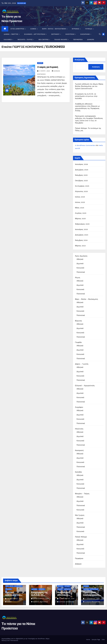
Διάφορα (91, 40)
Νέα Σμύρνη (44, 40)
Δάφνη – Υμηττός (11, 34)
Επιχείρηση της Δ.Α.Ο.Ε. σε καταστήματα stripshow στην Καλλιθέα (86, 96)
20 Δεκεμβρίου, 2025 (41, 599)
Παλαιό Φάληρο (61, 40)
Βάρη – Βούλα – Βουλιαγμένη (54, 29)
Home (88, 640)
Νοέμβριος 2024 (81, 240)
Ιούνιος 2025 (80, 202)
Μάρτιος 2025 (80, 219)
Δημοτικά (80, 264)
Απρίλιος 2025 (81, 213)
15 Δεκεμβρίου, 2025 (67, 599)
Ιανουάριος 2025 (81, 229)
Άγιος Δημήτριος (18, 29)
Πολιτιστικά (81, 272)
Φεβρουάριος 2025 (82, 224)
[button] (100, 34)
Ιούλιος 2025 (80, 197)
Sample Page (96, 640)
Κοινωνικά (80, 268)
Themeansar (14, 640)
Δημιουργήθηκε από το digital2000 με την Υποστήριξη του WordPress (23, 639)
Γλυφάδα (89, 29)
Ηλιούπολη (70, 34)
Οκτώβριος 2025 (81, 181)
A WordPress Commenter (85, 145)
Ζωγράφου (56, 34)
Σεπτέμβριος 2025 (82, 186)
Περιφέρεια (78, 40)
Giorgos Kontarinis (40, 602)
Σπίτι (103, 640)
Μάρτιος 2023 (80, 246)
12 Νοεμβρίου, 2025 (92, 599)
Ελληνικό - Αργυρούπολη (91, 589)
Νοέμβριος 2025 (81, 175)
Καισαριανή (85, 34)
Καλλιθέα (8, 40)
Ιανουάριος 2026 (81, 164)
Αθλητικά (80, 259)
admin (8, 602)
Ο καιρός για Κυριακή (48, 67)
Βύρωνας (76, 29)
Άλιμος (33, 29)
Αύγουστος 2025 (81, 191)
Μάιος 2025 (80, 208)
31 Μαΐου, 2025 (45, 71)
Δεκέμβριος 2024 (82, 235)
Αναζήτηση (79, 60)
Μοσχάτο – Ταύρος (25, 40)
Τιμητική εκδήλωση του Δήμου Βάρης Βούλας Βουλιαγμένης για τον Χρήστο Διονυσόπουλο (89, 86)
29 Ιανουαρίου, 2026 (15, 599)
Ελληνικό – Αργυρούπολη (35, 34)
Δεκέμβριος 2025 (82, 170)
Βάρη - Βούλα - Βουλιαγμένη (14, 586)
